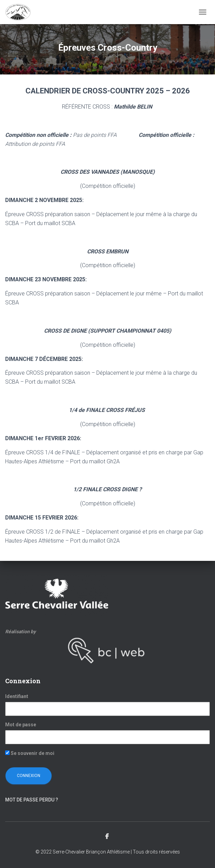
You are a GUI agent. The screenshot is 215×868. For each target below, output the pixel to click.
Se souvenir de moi (30, 753)
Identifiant (17, 696)
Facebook (107, 837)
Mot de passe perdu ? (32, 800)
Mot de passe (21, 725)
